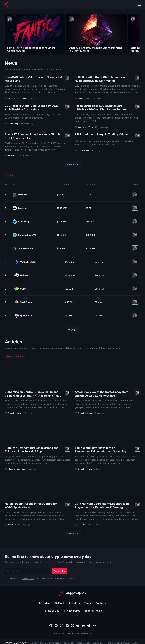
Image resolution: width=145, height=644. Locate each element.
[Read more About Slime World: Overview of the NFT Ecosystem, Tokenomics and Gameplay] (107, 445)
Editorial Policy (93, 611)
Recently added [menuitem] (15, 356)
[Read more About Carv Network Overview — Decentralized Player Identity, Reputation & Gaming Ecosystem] (107, 500)
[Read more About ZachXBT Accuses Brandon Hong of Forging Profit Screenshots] (38, 145)
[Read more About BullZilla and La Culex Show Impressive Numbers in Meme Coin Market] (107, 87)
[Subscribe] (59, 571)
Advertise (45, 603)
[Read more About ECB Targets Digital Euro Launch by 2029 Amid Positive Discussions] (38, 116)
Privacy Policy (28, 578)
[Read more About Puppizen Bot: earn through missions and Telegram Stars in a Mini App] (38, 445)
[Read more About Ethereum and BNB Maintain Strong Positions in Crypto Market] (97, 34)
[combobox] (51, 625)
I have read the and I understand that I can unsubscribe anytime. (42, 578)
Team (88, 603)
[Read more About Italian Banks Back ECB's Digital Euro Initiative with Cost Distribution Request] (107, 116)
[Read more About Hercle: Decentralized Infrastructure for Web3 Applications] (38, 500)
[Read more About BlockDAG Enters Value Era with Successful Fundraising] (38, 87)
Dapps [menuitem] (10, 175)
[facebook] (51, 625)
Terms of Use (51, 611)
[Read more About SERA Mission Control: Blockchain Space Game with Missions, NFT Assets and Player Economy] (38, 389)
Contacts (101, 603)
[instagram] (62, 625)
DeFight (60, 603)
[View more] (72, 164)
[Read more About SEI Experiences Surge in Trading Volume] (107, 145)
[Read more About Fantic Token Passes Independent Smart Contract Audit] (35, 34)
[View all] (72, 330)
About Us (74, 603)
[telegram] (56, 625)
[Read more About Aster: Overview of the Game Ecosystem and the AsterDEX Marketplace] (107, 389)
